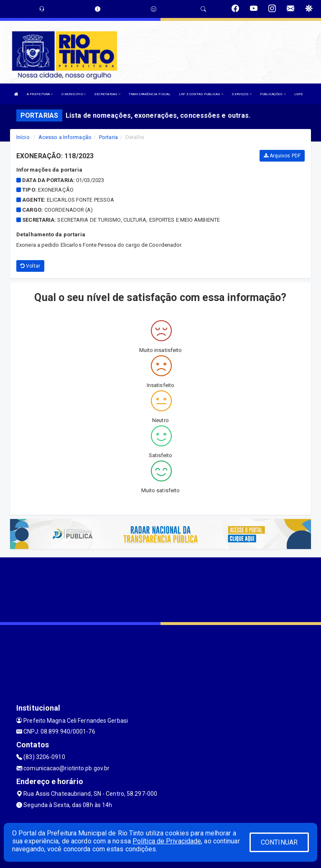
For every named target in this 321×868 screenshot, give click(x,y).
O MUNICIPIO (74, 94)
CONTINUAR (279, 842)
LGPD (298, 94)
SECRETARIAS (107, 94)
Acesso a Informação (65, 137)
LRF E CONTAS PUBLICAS (201, 94)
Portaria (108, 137)
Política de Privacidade (167, 841)
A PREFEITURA (40, 94)
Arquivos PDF (282, 156)
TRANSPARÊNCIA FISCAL (150, 94)
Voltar (30, 266)
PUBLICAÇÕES (273, 94)
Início (23, 137)
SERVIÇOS (242, 94)
